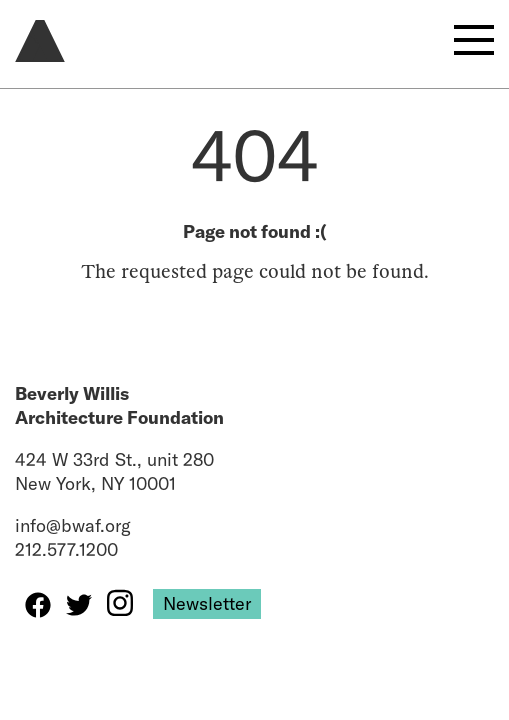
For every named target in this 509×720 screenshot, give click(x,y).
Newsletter (207, 603)
